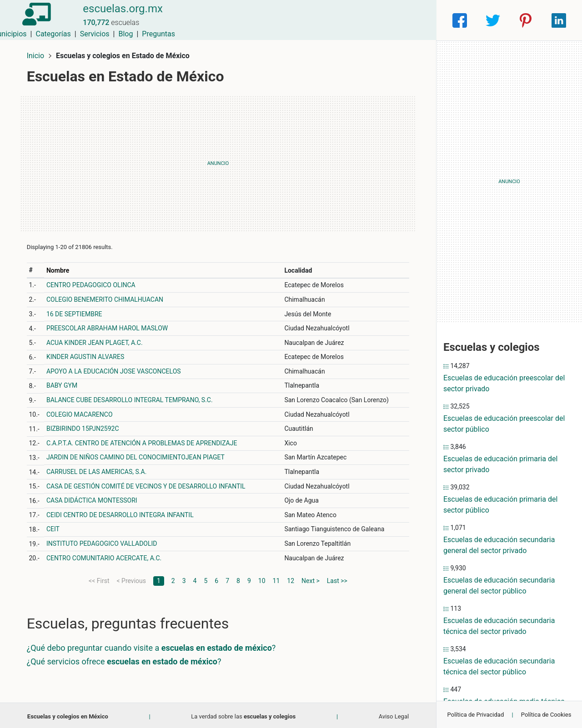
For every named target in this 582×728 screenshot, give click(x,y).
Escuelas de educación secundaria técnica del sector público (499, 666)
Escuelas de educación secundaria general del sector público (499, 586)
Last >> (337, 578)
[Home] (36, 20)
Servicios (349, 20)
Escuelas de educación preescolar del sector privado (504, 383)
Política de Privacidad (476, 715)
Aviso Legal (394, 714)
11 (276, 578)
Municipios (263, 20)
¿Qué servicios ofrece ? (126, 659)
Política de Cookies (546, 715)
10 (262, 578)
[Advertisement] (218, 161)
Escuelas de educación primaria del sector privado (500, 464)
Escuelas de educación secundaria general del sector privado (499, 545)
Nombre (60, 268)
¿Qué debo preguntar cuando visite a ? (153, 646)
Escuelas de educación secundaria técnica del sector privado (499, 626)
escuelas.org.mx (120, 15)
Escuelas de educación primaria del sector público (500, 505)
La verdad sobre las (243, 714)
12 (291, 578)
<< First (99, 578)
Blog (380, 20)
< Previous (131, 578)
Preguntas (413, 20)
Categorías (307, 20)
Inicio (37, 53)
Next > (311, 578)
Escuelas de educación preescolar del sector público (504, 424)
